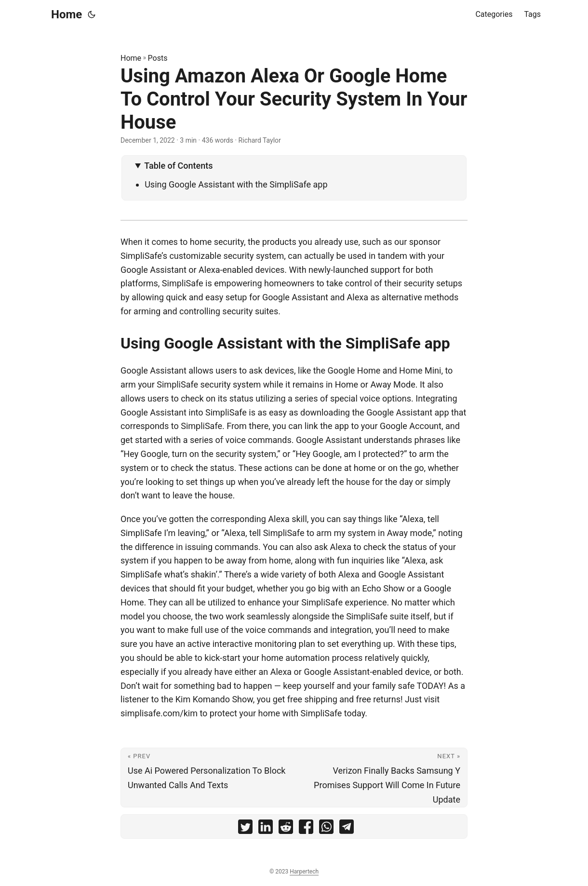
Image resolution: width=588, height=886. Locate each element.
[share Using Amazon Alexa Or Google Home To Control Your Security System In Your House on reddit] (286, 829)
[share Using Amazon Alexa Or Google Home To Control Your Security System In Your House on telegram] (347, 829)
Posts (158, 58)
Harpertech (304, 872)
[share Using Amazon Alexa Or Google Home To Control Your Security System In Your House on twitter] (245, 829)
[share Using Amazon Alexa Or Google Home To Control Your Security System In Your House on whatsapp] (326, 829)
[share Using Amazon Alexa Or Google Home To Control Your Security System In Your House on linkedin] (266, 829)
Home (67, 14)
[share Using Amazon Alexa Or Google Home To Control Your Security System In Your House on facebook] (306, 829)
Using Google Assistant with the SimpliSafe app (236, 184)
